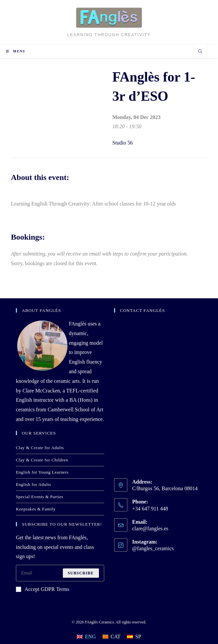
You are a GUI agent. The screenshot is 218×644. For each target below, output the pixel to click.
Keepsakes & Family (36, 509)
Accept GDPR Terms (43, 589)
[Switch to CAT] (112, 637)
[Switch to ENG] (86, 637)
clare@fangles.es (150, 528)
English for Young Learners (42, 472)
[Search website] (200, 52)
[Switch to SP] (134, 637)
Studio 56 (123, 143)
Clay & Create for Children (42, 460)
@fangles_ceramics (153, 548)
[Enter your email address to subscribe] (60, 573)
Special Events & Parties (40, 497)
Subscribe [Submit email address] (81, 573)
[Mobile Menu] (16, 51)
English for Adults (33, 484)
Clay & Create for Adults (40, 448)
